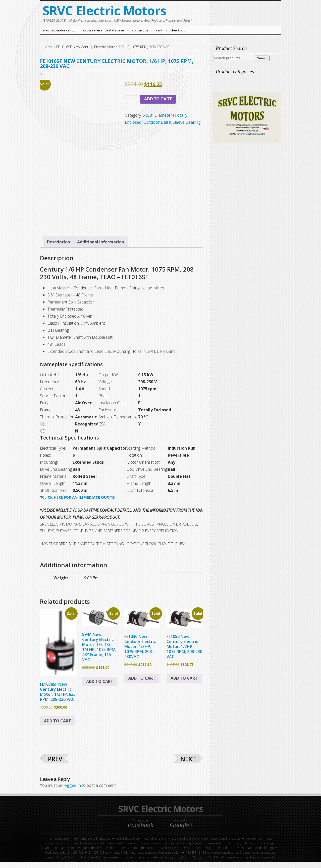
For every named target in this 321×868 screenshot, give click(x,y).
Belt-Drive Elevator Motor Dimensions (141, 838)
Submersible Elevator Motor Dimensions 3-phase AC (206, 838)
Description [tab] (59, 242)
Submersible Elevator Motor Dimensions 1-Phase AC (102, 843)
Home (48, 47)
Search (262, 58)
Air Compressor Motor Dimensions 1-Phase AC (172, 843)
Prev (55, 759)
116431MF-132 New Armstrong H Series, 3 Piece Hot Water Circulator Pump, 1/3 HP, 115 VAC (141, 857)
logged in (72, 785)
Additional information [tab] (101, 242)
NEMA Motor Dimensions (138, 848)
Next (188, 759)
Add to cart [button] (58, 721)
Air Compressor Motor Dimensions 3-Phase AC (80, 838)
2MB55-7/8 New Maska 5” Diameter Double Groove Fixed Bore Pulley (135, 853)
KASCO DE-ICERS (169, 848)
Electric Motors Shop (198, 848)
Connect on (141, 823)
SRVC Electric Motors (104, 11)
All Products (224, 848)
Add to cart (158, 99)
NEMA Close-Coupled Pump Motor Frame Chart (85, 848)
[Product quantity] (132, 98)
